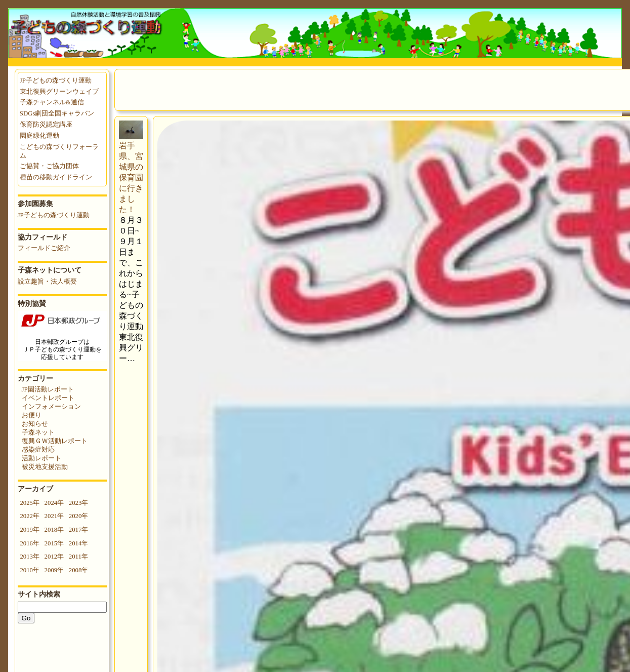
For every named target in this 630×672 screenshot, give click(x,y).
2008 (75, 570)
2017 (75, 530)
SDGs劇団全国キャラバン (57, 113)
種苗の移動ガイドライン (56, 177)
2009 (51, 570)
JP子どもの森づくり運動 (56, 81)
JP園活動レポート (48, 389)
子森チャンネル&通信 (52, 102)
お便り (32, 415)
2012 (51, 557)
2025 (26, 503)
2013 (26, 557)
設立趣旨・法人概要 (47, 282)
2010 (26, 570)
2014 (75, 543)
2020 (75, 516)
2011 (75, 557)
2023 (75, 503)
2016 (26, 543)
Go (26, 618)
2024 (51, 503)
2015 (51, 543)
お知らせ (35, 424)
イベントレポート (48, 398)
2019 (26, 530)
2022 (26, 516)
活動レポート (41, 458)
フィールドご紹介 (44, 248)
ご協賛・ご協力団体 (49, 166)
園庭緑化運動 (39, 136)
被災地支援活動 (45, 467)
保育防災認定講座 (46, 125)
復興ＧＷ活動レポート (55, 441)
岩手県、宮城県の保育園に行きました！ (131, 177)
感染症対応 (38, 450)
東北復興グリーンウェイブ (59, 92)
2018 (51, 530)
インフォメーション (51, 407)
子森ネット (38, 432)
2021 (51, 516)
